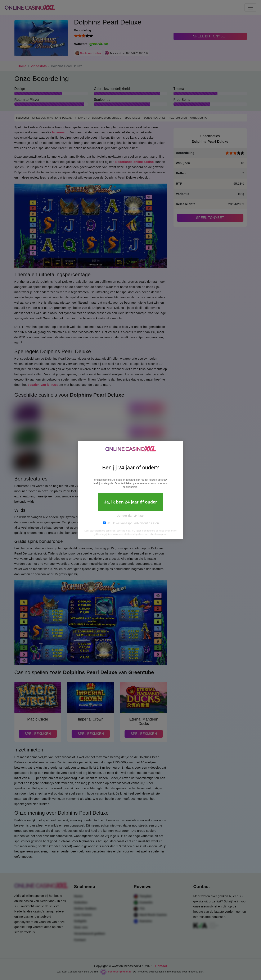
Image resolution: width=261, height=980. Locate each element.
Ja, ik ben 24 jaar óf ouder (130, 502)
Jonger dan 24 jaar (130, 516)
